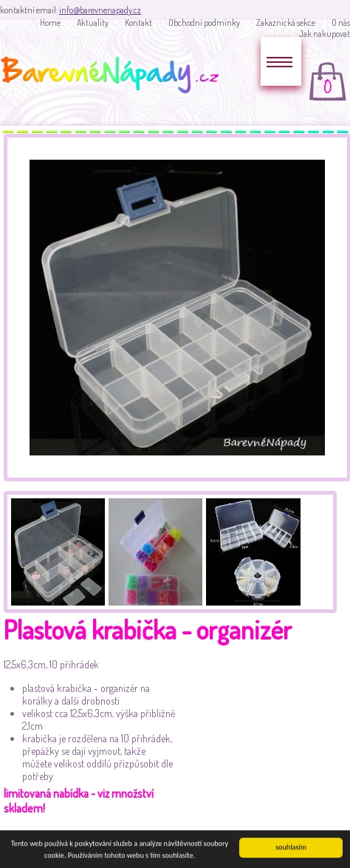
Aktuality (93, 23)
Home (50, 23)
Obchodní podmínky (204, 23)
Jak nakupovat (325, 34)
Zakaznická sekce (286, 23)
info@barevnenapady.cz (100, 10)
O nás (341, 23)
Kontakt (138, 23)
